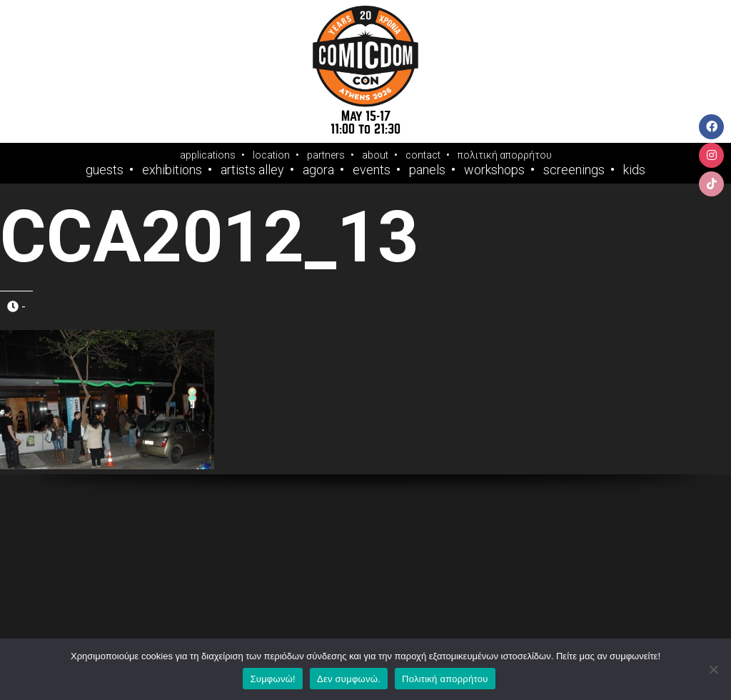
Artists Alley (252, 170)
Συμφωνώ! (272, 679)
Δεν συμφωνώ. (349, 679)
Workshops (494, 170)
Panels (427, 170)
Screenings (574, 170)
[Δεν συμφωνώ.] (713, 669)
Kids (634, 170)
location (271, 155)
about (375, 155)
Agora (318, 170)
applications (208, 155)
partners (326, 155)
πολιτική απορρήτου (505, 155)
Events (372, 170)
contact (423, 155)
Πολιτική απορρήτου (445, 679)
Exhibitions (172, 170)
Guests (105, 170)
